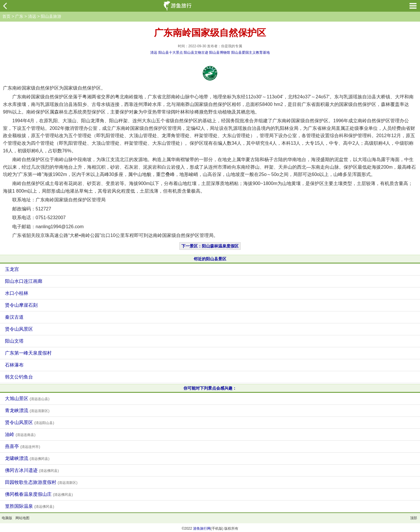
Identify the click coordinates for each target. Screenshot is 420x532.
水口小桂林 (17, 293)
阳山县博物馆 (220, 53)
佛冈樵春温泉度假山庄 (39, 494)
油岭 (20, 434)
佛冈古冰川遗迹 (32, 470)
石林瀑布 (14, 365)
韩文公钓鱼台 (19, 377)
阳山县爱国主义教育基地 (251, 53)
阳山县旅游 (51, 16)
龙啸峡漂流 (27, 458)
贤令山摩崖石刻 (21, 305)
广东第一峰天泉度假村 (28, 353)
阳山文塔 (14, 341)
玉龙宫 (12, 269)
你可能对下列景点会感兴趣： (210, 388)
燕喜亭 (22, 446)
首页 (6, 16)
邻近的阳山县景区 (210, 259)
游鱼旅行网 (202, 528)
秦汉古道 (14, 317)
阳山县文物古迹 (196, 53)
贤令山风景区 (19, 329)
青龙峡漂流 (27, 410)
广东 (19, 16)
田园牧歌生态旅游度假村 (41, 482)
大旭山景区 (27, 398)
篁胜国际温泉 (29, 506)
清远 (32, 16)
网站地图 (22, 518)
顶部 (414, 518)
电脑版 (7, 518)
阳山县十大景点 (171, 53)
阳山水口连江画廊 (24, 281)
